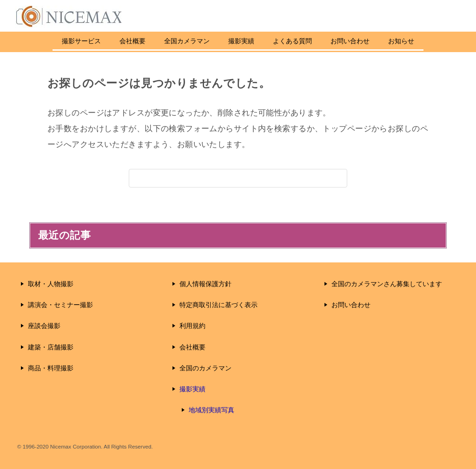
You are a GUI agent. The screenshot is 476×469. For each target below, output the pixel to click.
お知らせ (415, 41)
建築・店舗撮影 (51, 347)
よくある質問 (306, 41)
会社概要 (132, 41)
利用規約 (192, 326)
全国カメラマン (187, 41)
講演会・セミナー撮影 (60, 305)
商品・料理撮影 (51, 368)
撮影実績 (241, 41)
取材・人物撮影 (51, 284)
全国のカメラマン (205, 368)
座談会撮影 (44, 326)
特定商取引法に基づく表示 (218, 305)
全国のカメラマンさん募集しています (387, 284)
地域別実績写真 (212, 410)
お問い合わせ (364, 41)
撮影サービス (67, 41)
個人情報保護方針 (205, 284)
